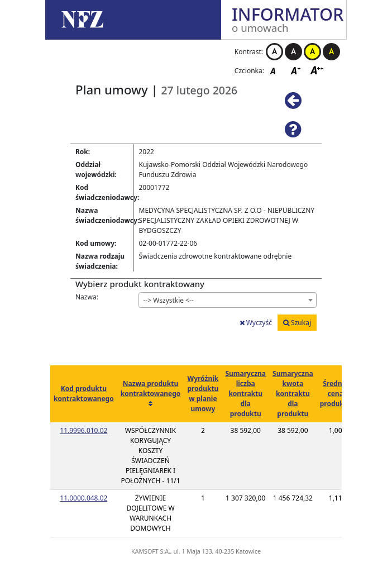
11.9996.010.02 (83, 430)
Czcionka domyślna (276, 70)
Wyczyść (256, 323)
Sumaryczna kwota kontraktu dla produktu (293, 394)
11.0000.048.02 (83, 498)
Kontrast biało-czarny (274, 52)
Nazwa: (87, 297)
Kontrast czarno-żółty (331, 52)
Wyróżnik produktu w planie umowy (203, 394)
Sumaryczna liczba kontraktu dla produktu (245, 394)
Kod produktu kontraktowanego (84, 394)
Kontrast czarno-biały (293, 52)
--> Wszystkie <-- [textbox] (169, 300)
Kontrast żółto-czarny (312, 52)
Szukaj (297, 323)
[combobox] (228, 300)
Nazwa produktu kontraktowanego (151, 389)
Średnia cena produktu (336, 394)
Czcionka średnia (297, 70)
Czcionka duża (317, 70)
